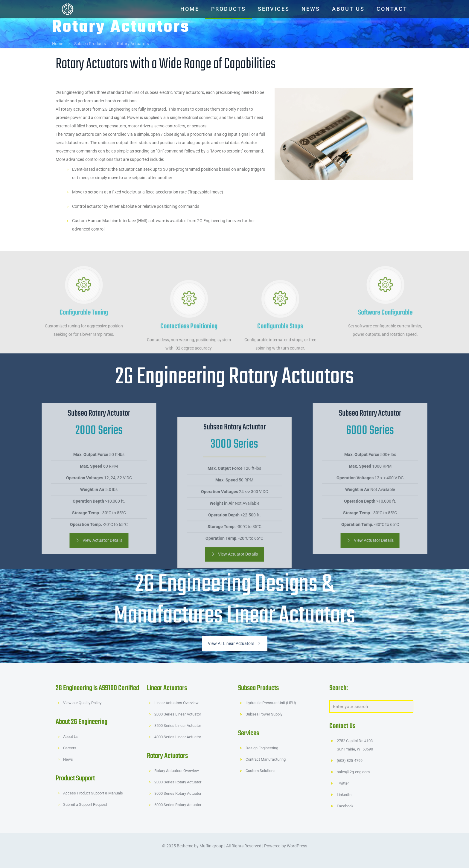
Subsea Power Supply (264, 714)
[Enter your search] (371, 707)
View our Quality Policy (82, 703)
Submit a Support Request (85, 804)
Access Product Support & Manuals (93, 793)
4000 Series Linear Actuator (178, 737)
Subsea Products (90, 44)
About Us (71, 737)
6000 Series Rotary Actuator (178, 805)
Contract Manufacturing (266, 759)
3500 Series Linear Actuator (178, 726)
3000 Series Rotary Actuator (178, 793)
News (68, 759)
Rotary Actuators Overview (177, 771)
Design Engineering (262, 748)
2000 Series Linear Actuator (178, 714)
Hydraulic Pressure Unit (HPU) (271, 703)
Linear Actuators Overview (176, 703)
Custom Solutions (261, 771)
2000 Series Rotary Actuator (178, 782)
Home (58, 44)
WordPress (297, 846)
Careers (70, 748)
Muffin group (211, 846)
